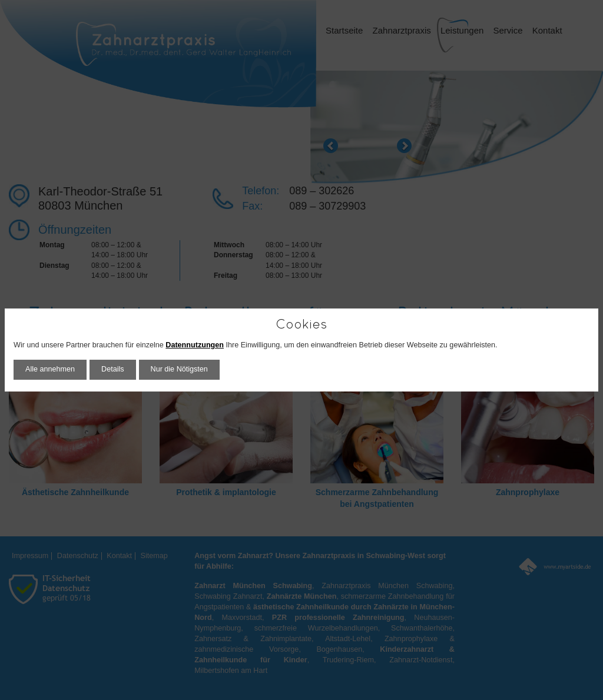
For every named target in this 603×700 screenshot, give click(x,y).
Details (113, 369)
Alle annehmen (50, 369)
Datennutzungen (195, 345)
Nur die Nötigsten (179, 369)
